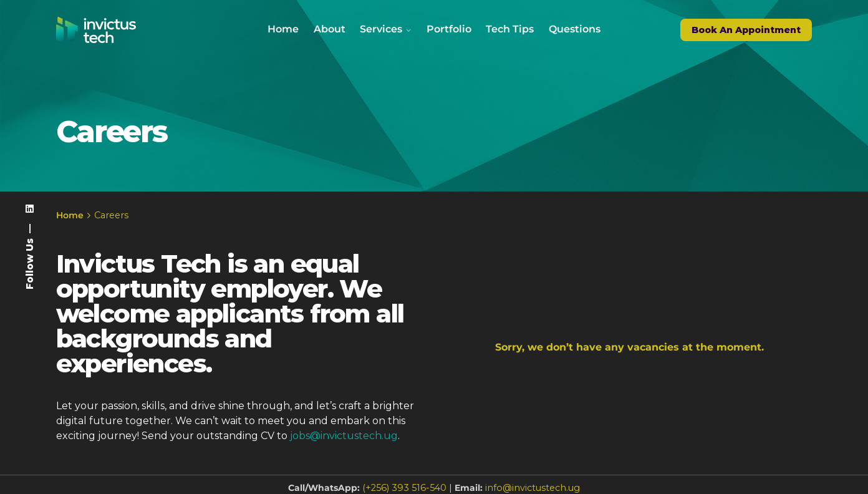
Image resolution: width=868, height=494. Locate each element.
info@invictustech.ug (533, 488)
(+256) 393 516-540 (404, 488)
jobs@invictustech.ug (344, 436)
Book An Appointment (746, 30)
